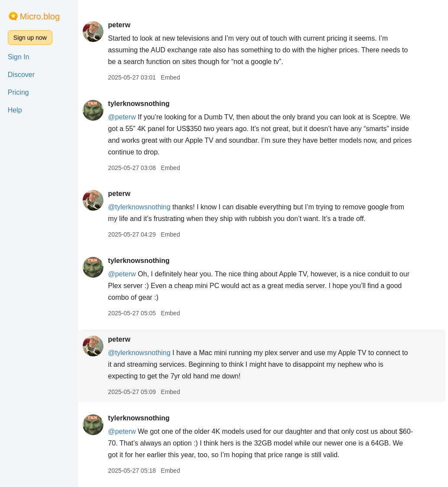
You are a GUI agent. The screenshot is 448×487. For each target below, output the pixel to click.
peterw (121, 25)
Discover (21, 75)
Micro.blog (40, 16)
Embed (172, 77)
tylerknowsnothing (140, 104)
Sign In (19, 57)
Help (15, 110)
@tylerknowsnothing (141, 207)
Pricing (18, 92)
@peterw (123, 117)
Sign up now (30, 38)
